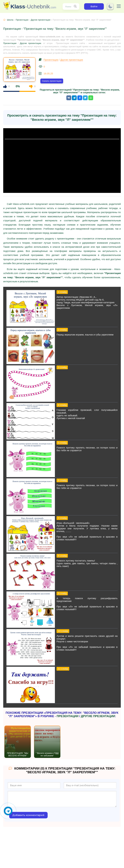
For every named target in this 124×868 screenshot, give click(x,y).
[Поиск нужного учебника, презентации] (75, 6)
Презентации (22, 20)
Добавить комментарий (28, 815)
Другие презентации (41, 20)
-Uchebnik (33, 6)
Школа (10, 20)
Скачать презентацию (52, 81)
